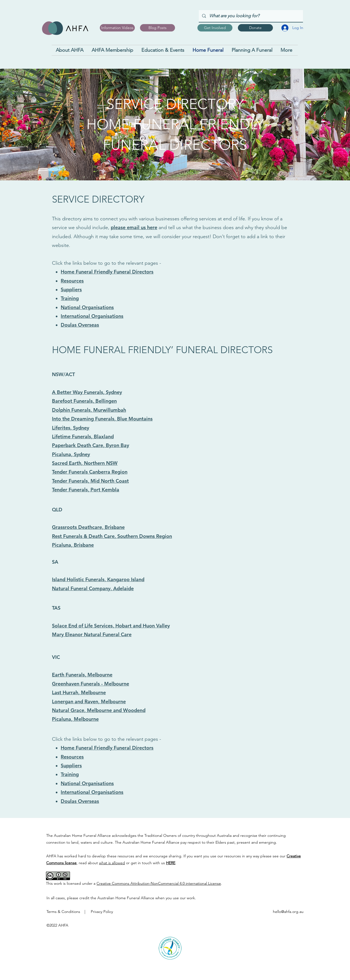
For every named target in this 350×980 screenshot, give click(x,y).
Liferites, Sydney (71, 428)
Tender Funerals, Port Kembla (86, 490)
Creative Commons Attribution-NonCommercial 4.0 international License (159, 883)
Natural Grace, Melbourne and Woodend (99, 710)
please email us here (134, 227)
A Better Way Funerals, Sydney (87, 392)
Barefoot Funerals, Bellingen (84, 401)
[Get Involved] (215, 28)
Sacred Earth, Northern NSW (85, 463)
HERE (171, 863)
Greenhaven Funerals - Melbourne (91, 684)
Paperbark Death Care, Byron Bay (91, 445)
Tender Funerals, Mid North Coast (90, 481)
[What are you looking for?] (250, 16)
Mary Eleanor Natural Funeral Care (92, 634)
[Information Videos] (117, 28)
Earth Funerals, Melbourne (82, 675)
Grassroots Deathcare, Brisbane (88, 527)
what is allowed (112, 863)
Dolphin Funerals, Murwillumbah (89, 410)
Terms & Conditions (63, 912)
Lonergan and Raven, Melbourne (89, 701)
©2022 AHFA (57, 925)
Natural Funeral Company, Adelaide (93, 588)
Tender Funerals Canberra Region (90, 472)
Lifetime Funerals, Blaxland (83, 436)
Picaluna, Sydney (71, 454)
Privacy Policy (102, 912)
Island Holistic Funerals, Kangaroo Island (98, 579)
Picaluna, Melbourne (75, 719)
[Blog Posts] (157, 28)
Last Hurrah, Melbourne (79, 692)
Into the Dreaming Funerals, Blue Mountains (102, 419)
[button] (112, 50)
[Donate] (255, 28)
